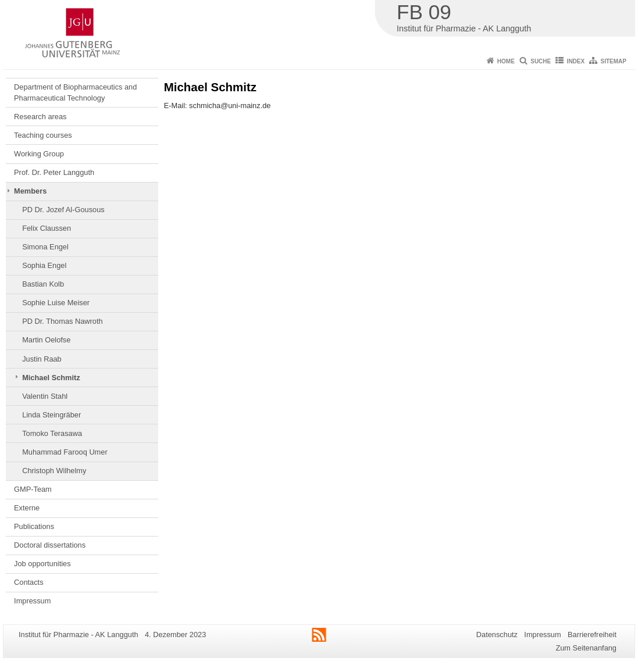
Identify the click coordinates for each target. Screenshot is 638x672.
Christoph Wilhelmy (54, 471)
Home (506, 61)
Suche (541, 61)
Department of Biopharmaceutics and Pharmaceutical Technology (75, 92)
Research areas (40, 117)
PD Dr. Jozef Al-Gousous (63, 210)
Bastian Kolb (43, 284)
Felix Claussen (47, 228)
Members (30, 191)
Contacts (29, 582)
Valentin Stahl (45, 396)
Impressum (32, 601)
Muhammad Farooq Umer (65, 452)
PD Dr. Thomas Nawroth (62, 321)
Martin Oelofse (46, 340)
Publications (34, 526)
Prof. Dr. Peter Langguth (54, 172)
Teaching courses (43, 135)
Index (576, 61)
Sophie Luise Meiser (56, 303)
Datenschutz (497, 635)
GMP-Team (33, 489)
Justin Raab (42, 359)
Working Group (39, 154)
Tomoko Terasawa (52, 433)
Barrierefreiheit (592, 635)
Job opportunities (42, 564)
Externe (27, 508)
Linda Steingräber (51, 415)
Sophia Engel (44, 265)
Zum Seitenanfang (586, 648)
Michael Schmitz (51, 378)
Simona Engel (45, 247)
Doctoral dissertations (50, 545)
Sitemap (614, 61)
